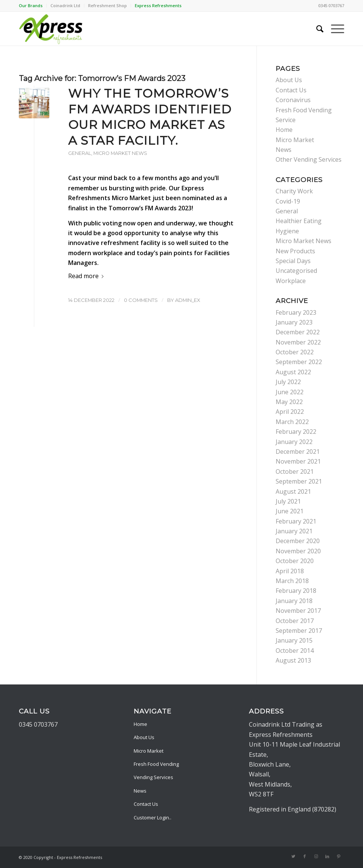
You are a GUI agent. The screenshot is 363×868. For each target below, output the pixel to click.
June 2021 (290, 511)
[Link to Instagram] (316, 856)
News (284, 150)
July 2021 (288, 501)
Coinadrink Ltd (65, 5)
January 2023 (294, 322)
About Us (289, 80)
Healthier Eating (299, 221)
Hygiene (287, 231)
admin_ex (188, 300)
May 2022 (289, 402)
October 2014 (295, 651)
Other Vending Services (309, 159)
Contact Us (291, 90)
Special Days (293, 261)
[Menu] (334, 29)
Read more (87, 276)
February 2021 (296, 521)
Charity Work (294, 191)
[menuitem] (33, 6)
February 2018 (296, 591)
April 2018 (290, 571)
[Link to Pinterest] (339, 856)
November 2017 (298, 611)
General (80, 153)
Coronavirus (293, 100)
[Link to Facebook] (305, 856)
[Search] (316, 29)
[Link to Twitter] (293, 856)
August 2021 (293, 491)
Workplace (291, 281)
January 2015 (294, 640)
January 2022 (294, 442)
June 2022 (290, 392)
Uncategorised (296, 271)
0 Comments (141, 300)
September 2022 (299, 362)
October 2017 (295, 621)
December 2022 (298, 332)
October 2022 (295, 352)
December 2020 (298, 541)
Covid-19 (288, 201)
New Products (295, 251)
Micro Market (295, 140)
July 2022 (288, 382)
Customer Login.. (153, 817)
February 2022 (296, 432)
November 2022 (298, 342)
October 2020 (295, 561)
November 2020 (298, 551)
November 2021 (298, 461)
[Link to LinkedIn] (327, 856)
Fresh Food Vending (156, 764)
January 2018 (294, 601)
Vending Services (153, 777)
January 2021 (294, 531)
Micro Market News (120, 153)
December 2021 (298, 452)
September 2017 (299, 631)
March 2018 (292, 581)
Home (284, 130)
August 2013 (293, 660)
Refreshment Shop (108, 5)
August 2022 (293, 372)
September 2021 (299, 481)
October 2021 (295, 472)
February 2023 (296, 312)
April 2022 (290, 412)
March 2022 (292, 422)
